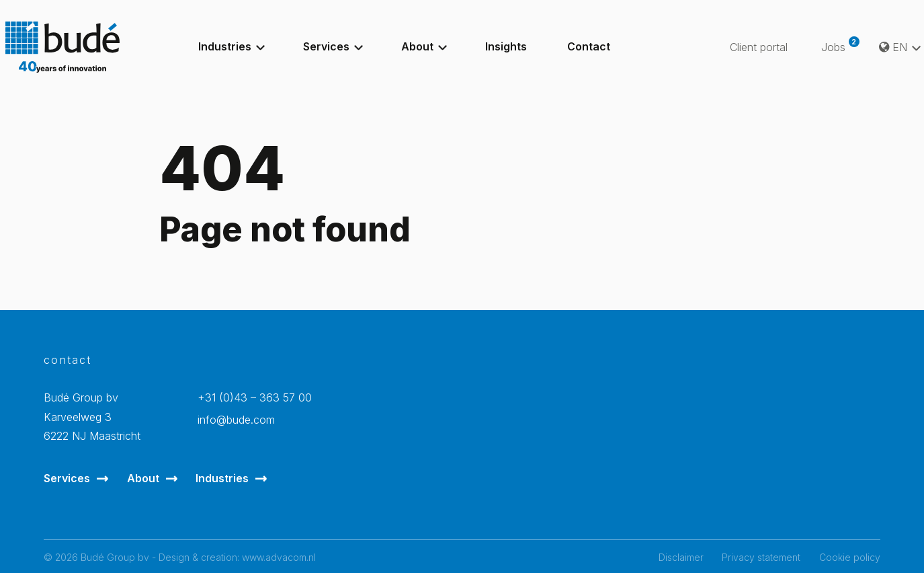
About (143, 478)
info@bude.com (236, 420)
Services (67, 478)
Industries (222, 478)
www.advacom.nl (279, 557)
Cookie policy (850, 557)
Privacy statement (761, 557)
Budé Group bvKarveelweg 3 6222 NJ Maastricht (92, 417)
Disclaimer (681, 557)
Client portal (759, 47)
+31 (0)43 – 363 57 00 (255, 397)
